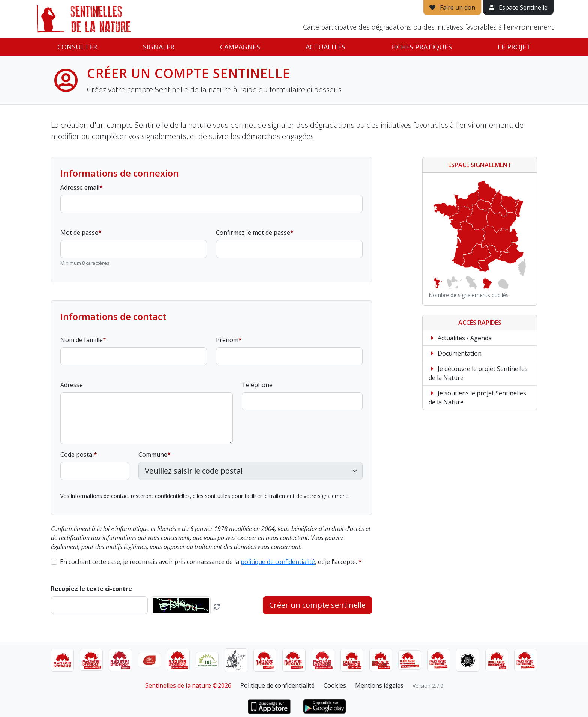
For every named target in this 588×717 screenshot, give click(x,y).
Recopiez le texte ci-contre (91, 589)
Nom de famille (82, 340)
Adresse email (80, 187)
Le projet (514, 47)
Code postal (77, 454)
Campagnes (240, 47)
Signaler (159, 47)
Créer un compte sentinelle (317, 605)
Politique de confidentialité (277, 685)
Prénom (227, 340)
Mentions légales (379, 685)
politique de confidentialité (278, 562)
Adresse (72, 385)
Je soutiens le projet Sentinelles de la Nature (477, 397)
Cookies (335, 685)
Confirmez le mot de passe (253, 232)
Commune (153, 454)
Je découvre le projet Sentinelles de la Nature (478, 373)
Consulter (77, 47)
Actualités (325, 47)
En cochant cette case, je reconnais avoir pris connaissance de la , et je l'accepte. (208, 562)
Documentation (455, 353)
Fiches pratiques (421, 47)
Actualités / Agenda (460, 338)
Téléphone (257, 385)
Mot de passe (79, 232)
